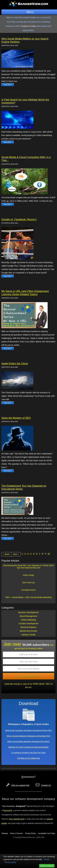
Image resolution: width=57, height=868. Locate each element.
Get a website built (16, 819)
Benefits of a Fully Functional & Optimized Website (28, 747)
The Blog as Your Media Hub (28, 758)
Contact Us (46, 785)
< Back (6, 554)
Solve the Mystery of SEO (16, 418)
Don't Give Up (28, 583)
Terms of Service (16, 833)
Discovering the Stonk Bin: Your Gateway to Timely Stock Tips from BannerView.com (28, 567)
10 (49, 554)
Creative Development (28, 624)
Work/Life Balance (28, 627)
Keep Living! (28, 575)
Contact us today (28, 26)
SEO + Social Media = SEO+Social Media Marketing (28, 597)
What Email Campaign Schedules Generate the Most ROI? (28, 730)
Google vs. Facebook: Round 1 (19, 219)
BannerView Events (29, 631)
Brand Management (28, 616)
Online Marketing (29, 620)
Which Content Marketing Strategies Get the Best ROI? (29, 736)
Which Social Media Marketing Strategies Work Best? (29, 742)
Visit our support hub (20, 785)
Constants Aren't (28, 590)
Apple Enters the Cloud (15, 364)
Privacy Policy (30, 833)
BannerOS (8, 810)
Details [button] (47, 859)
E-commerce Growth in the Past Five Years (28, 753)
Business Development (28, 612)
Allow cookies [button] (47, 866)
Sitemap (5, 833)
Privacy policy (10, 862)
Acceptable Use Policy (47, 833)
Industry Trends (28, 635)
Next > (16, 554)
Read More (8, 85)
